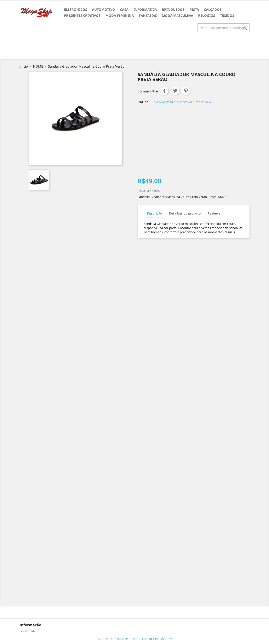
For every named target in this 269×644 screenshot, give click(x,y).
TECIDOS (227, 16)
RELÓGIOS (207, 16)
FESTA (194, 10)
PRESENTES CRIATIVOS (82, 16)
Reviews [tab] (214, 213)
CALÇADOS (213, 10)
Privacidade (28, 631)
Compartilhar (164, 91)
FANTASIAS (148, 16)
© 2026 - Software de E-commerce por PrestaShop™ (135, 639)
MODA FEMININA (120, 16)
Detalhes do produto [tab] (185, 213)
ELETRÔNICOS (76, 10)
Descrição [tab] (154, 213)
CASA (124, 10)
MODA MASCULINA (178, 16)
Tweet (175, 91)
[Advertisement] (134, 47)
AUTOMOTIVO (104, 10)
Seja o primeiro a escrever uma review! (182, 102)
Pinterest (186, 91)
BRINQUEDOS (173, 10)
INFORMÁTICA (145, 10)
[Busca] (224, 28)
